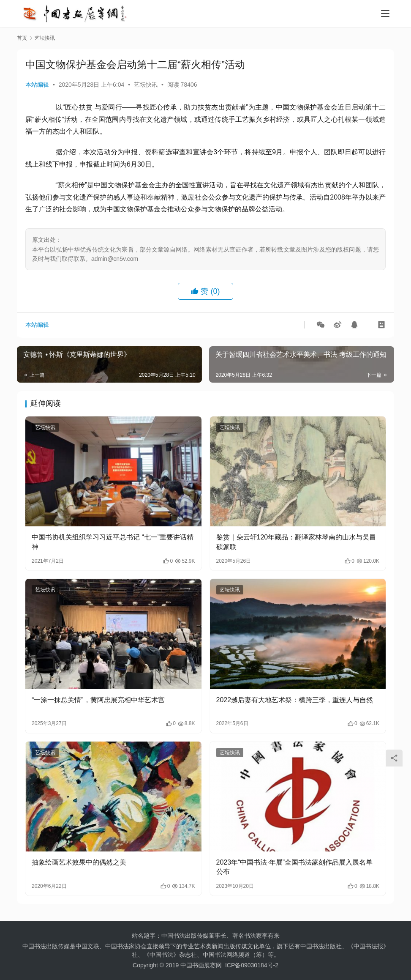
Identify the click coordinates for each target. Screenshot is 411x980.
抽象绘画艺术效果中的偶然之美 (79, 862)
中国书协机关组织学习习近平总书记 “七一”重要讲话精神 (113, 542)
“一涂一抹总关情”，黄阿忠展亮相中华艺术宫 (98, 700)
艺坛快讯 (146, 85)
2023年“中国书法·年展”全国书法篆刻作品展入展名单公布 (295, 867)
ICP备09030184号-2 (252, 965)
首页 (22, 38)
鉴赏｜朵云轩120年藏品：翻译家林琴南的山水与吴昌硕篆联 (296, 542)
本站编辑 (37, 85)
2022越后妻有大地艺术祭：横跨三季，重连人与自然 (295, 700)
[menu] (385, 14)
